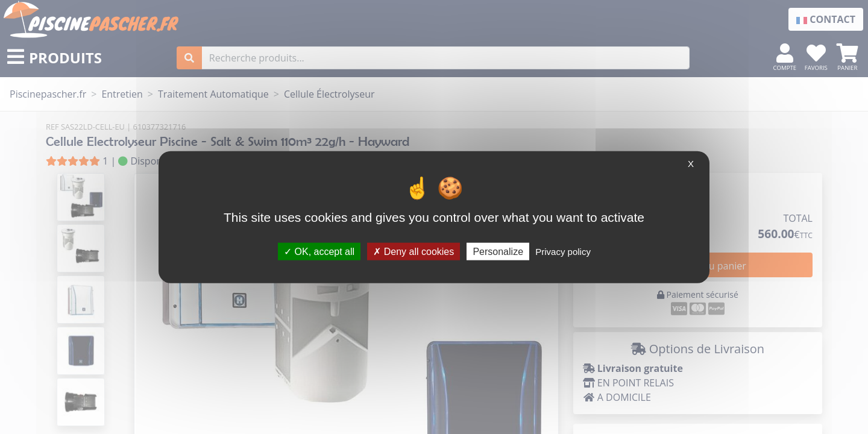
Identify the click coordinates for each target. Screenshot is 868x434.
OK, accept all (319, 251)
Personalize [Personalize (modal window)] (498, 251)
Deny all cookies (414, 251)
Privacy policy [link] (563, 251)
